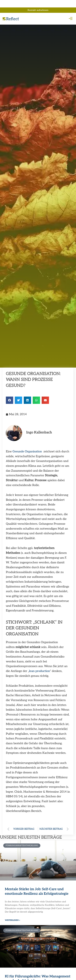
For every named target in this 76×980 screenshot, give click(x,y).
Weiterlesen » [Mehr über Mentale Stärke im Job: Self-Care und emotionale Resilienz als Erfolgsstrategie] (13, 920)
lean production (39, 671)
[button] (71, 19)
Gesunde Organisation (27, 451)
